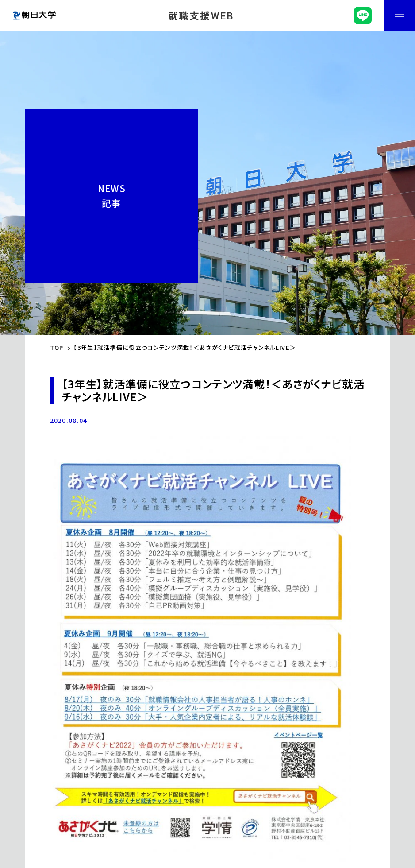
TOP (57, 347)
